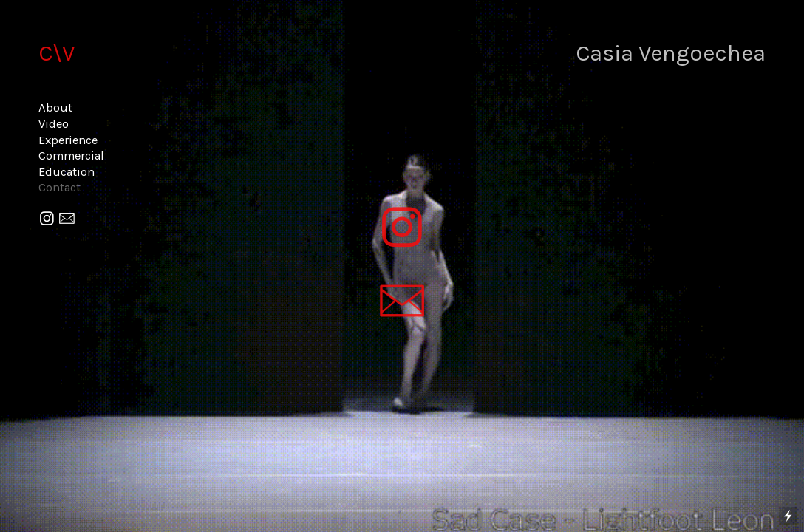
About (55, 108)
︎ (47, 219)
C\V (57, 53)
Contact (59, 187)
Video (54, 124)
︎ (67, 219)
